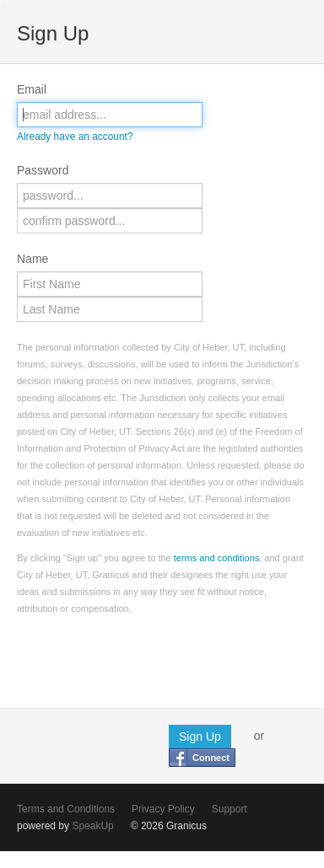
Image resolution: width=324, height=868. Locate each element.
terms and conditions (217, 558)
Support (229, 809)
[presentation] (145, 658)
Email (32, 89)
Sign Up (200, 737)
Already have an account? (75, 137)
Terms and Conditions (66, 809)
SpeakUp (92, 826)
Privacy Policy (163, 809)
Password (43, 170)
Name (32, 259)
